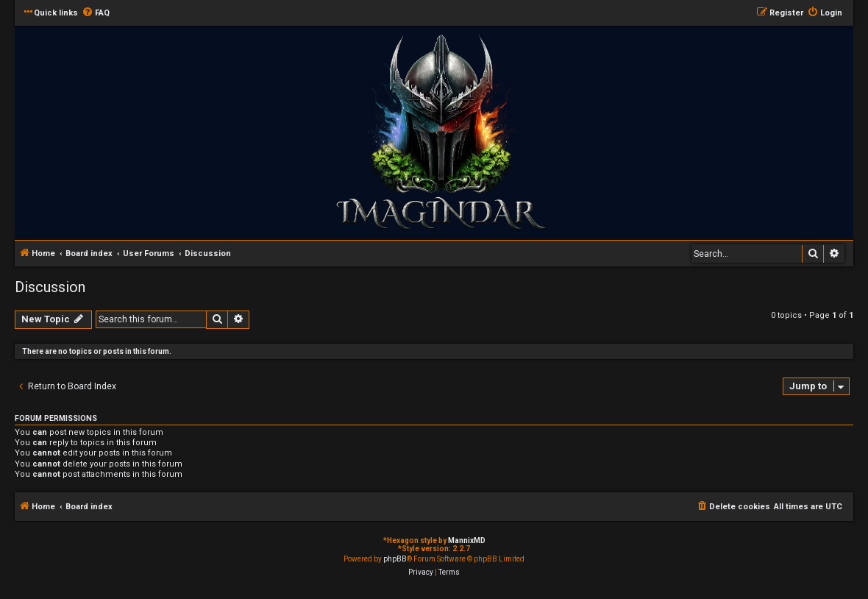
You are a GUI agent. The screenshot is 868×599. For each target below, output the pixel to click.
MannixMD (467, 540)
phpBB (395, 559)
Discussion (50, 287)
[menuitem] (96, 13)
